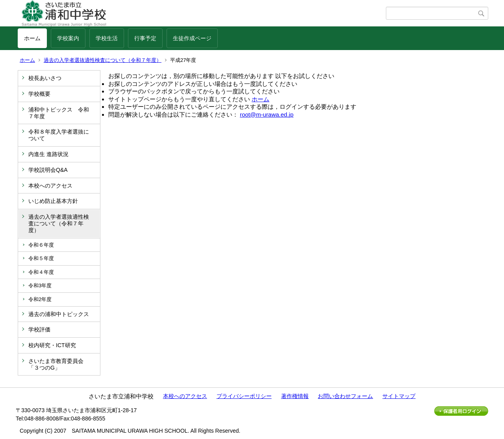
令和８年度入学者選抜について (59, 135)
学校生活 (107, 38)
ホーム (32, 38)
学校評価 (39, 329)
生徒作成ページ (192, 38)
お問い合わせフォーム (345, 396)
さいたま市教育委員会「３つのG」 (56, 364)
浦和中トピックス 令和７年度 (59, 113)
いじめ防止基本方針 (53, 201)
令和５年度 (41, 258)
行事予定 (145, 38)
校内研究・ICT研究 (52, 345)
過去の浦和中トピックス (59, 314)
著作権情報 (295, 396)
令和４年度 (41, 272)
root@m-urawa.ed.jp (267, 114)
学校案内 (68, 38)
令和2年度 (40, 299)
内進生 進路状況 (48, 154)
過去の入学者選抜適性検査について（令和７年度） (103, 60)
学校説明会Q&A (48, 170)
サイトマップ (399, 396)
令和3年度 (40, 286)
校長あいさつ (45, 78)
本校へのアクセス (50, 186)
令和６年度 (41, 245)
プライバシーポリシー (244, 396)
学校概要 (39, 94)
